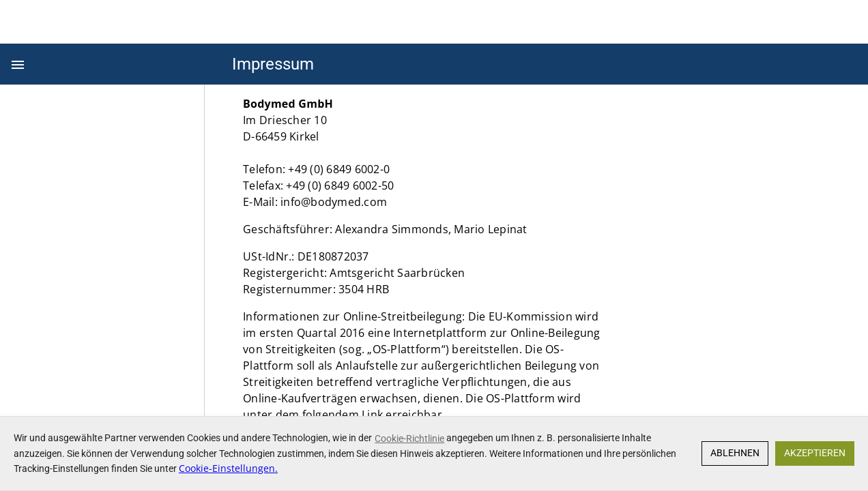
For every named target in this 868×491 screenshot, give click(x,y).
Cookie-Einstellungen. (228, 468)
